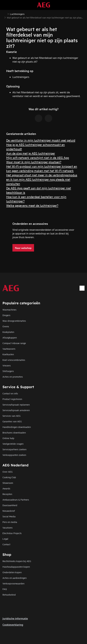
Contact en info (10, 393)
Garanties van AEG (12, 421)
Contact (6, 544)
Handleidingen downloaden (17, 427)
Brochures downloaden (14, 432)
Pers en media (10, 522)
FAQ (5, 589)
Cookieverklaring (13, 625)
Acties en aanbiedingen (15, 578)
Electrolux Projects (12, 533)
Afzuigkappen (10, 337)
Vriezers (7, 365)
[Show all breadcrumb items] (5, 14)
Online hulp (8, 438)
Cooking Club (9, 477)
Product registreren (12, 399)
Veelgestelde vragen (13, 444)
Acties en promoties (13, 377)
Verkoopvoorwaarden (13, 583)
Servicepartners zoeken (14, 449)
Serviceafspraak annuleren (16, 410)
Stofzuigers (8, 371)
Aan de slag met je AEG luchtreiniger (31, 153)
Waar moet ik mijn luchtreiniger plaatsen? (34, 162)
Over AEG (8, 472)
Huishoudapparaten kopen (16, 567)
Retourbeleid (9, 595)
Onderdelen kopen (12, 572)
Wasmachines (9, 310)
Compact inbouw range (14, 343)
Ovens (6, 326)
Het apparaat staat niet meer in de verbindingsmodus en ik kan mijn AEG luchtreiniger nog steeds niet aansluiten (42, 179)
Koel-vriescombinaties (14, 360)
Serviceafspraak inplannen (16, 405)
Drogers (6, 315)
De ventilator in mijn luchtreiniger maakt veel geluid (41, 140)
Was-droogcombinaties (14, 321)
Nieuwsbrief (9, 511)
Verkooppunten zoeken (14, 455)
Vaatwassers (9, 349)
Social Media (9, 516)
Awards (6, 488)
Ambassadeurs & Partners (16, 500)
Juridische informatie (15, 619)
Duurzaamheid (10, 505)
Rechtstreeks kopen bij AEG (17, 561)
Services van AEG (11, 416)
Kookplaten (8, 332)
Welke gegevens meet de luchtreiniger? (32, 205)
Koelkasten (8, 354)
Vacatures (8, 527)
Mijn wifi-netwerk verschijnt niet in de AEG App (38, 158)
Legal (5, 539)
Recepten (7, 494)
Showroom (8, 483)
